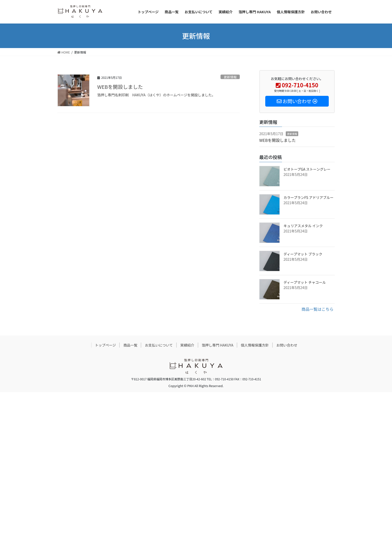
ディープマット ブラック (303, 254)
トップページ (105, 345)
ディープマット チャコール (305, 282)
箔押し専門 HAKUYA (217, 345)
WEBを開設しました (120, 87)
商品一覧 (130, 345)
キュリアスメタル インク (303, 226)
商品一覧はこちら (317, 309)
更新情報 (230, 77)
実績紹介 (187, 345)
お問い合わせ (287, 345)
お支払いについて (159, 345)
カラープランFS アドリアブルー (308, 197)
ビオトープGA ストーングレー (307, 169)
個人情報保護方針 (255, 345)
